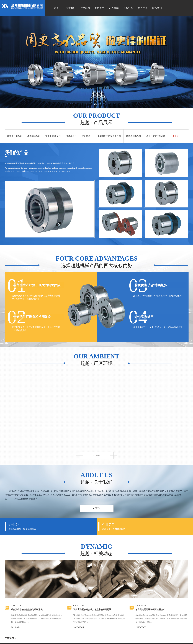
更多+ (175, 136)
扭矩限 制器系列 (53, 136)
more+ (96, 456)
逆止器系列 (87, 136)
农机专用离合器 (134, 136)
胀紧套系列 (71, 136)
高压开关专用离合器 (156, 136)
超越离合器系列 (15, 136)
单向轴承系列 (34, 136)
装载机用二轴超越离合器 (109, 136)
